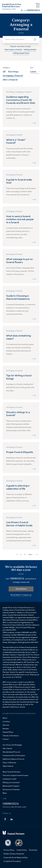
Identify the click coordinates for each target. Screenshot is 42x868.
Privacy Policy (9, 850)
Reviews (6, 728)
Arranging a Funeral (13, 76)
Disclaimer (33, 850)
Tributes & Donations (11, 736)
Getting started (30, 49)
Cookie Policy (22, 850)
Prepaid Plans (8, 732)
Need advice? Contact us (21, 595)
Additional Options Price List (13, 759)
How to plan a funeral (13, 49)
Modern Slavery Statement (14, 854)
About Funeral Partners (11, 772)
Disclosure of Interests (11, 789)
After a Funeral (10, 80)
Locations (6, 721)
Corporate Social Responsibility (16, 857)
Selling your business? (11, 782)
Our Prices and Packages (12, 745)
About (5, 718)
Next (33, 554)
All (4, 72)
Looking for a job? (10, 779)
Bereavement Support (11, 786)
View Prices (21, 589)
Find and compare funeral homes (15, 775)
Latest (35, 72)
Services (6, 725)
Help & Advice (8, 766)
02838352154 (33, 10)
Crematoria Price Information (14, 755)
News (5, 793)
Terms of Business (9, 762)
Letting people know (21, 53)
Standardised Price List (11, 752)
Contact (6, 739)
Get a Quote (7, 748)
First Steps (13, 72)
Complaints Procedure (12, 861)
